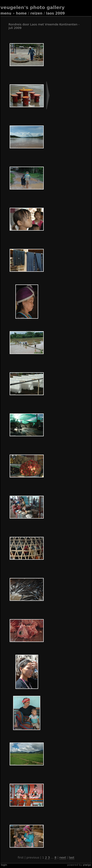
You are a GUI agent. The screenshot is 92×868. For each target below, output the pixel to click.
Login (4, 865)
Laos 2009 (55, 13)
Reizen (36, 13)
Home (21, 13)
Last (72, 857)
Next (63, 857)
